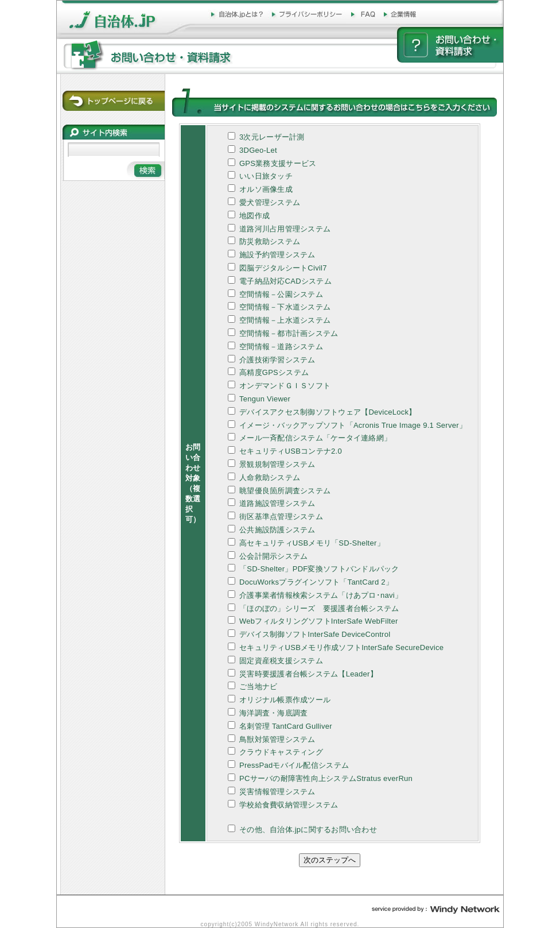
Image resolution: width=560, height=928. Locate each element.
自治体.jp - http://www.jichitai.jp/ (123, 11)
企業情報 (402, 15)
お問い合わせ (450, 45)
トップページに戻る (114, 101)
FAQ (364, 15)
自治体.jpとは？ (238, 15)
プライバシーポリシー (308, 15)
